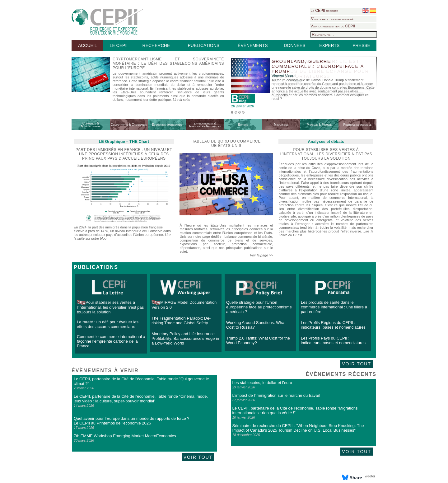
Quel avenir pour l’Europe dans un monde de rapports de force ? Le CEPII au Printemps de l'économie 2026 (131, 421)
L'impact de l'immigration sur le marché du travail (276, 395)
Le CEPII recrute (324, 11)
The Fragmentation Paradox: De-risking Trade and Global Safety (181, 321)
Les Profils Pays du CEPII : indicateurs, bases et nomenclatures (333, 340)
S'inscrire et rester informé (332, 19)
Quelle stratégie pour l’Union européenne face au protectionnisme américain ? (259, 307)
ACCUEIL (88, 45)
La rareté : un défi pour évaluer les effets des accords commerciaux (108, 324)
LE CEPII (119, 45)
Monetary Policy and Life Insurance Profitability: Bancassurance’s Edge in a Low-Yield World (185, 338)
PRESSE (361, 45)
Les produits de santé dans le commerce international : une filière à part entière (334, 307)
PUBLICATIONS (203, 45)
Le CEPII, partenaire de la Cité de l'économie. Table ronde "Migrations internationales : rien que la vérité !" (295, 410)
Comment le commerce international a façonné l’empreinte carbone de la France (111, 341)
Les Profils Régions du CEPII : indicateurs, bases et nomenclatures (333, 325)
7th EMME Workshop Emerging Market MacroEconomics (125, 436)
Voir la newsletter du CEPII (333, 26)
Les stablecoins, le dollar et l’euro (262, 383)
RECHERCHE (156, 45)
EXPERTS (329, 45)
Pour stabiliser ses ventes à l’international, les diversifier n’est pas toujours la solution (110, 307)
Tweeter (369, 476)
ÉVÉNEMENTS (253, 45)
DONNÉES (294, 45)
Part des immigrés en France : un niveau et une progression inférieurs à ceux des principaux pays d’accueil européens (124, 154)
